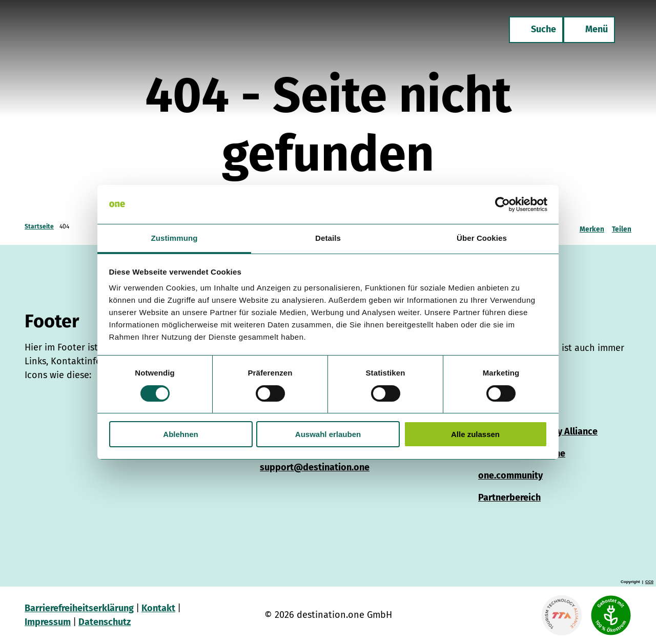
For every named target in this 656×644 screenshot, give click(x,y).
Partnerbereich (509, 497)
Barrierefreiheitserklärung (79, 608)
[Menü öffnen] (589, 30)
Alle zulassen (475, 434)
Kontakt (158, 608)
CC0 (649, 582)
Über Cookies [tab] (482, 238)
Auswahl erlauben (328, 434)
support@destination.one (315, 467)
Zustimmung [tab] (175, 238)
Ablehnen (180, 434)
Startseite (39, 226)
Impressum (48, 622)
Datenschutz (105, 622)
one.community (510, 475)
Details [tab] (328, 238)
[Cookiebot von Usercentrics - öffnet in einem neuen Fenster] (503, 204)
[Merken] (592, 226)
